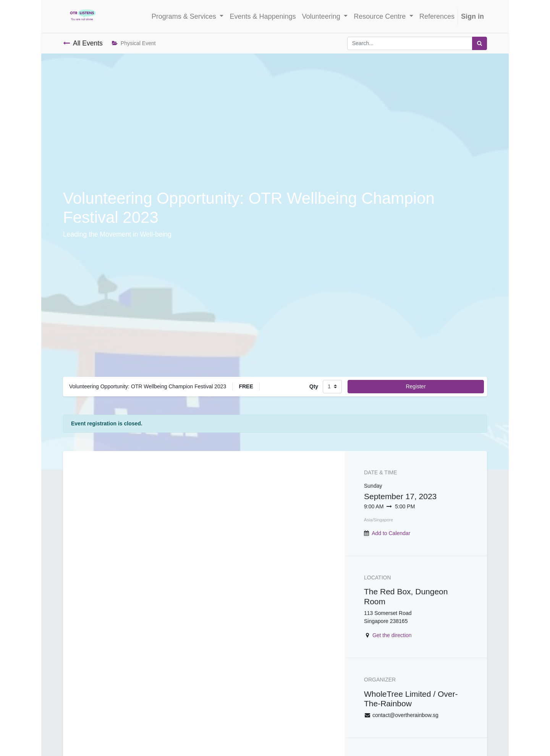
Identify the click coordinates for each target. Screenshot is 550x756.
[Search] (480, 43)
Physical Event (134, 43)
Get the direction (392, 635)
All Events (83, 43)
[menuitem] (263, 17)
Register (416, 386)
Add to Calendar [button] (391, 533)
